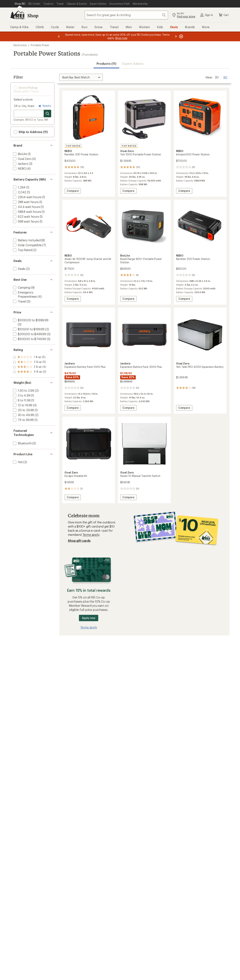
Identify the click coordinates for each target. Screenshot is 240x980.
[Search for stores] (47, 114)
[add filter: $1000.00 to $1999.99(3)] (30, 320)
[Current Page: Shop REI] (20, 4)
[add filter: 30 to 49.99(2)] (23, 415)
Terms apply (91, 535)
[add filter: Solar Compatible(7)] (27, 245)
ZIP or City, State (24, 106)
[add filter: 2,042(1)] (19, 192)
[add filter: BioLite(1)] (20, 154)
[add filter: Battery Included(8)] (26, 240)
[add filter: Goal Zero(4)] (22, 159)
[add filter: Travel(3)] (19, 301)
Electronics (20, 45)
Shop (33, 15)
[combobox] (126, 15)
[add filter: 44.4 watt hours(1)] (26, 207)
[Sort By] (81, 77)
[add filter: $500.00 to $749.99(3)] (29, 339)
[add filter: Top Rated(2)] (22, 250)
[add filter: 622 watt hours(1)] (26, 216)
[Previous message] (59, 36)
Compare (73, 191)
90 (225, 77)
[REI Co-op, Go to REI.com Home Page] (17, 15)
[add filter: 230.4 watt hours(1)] (27, 197)
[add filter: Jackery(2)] (20, 164)
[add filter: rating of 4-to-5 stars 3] (30, 357)
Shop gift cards (79, 541)
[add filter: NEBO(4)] (19, 168)
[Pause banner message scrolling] (181, 36)
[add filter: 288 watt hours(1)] (25, 202)
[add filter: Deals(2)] (19, 269)
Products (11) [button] (106, 64)
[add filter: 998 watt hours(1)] (25, 221)
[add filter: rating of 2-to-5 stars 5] (30, 367)
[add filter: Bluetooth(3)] (22, 443)
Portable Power (40, 45)
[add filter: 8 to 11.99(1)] (21, 400)
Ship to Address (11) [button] (31, 132)
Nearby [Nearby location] (44, 106)
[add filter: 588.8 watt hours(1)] (27, 212)
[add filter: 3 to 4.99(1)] (21, 395)
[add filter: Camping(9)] (21, 287)
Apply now (89, 618)
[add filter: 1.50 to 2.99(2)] (23, 390)
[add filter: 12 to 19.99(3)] (22, 405)
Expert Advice (133, 64)
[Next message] (176, 36)
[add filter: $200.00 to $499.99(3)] (29, 334)
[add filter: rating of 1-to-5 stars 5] (30, 372)
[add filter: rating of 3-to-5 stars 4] (30, 362)
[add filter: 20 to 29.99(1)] (23, 410)
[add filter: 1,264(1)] (19, 187)
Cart (223, 15)
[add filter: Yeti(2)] (17, 462)
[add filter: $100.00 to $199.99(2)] (28, 329)
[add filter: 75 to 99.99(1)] (23, 420)
